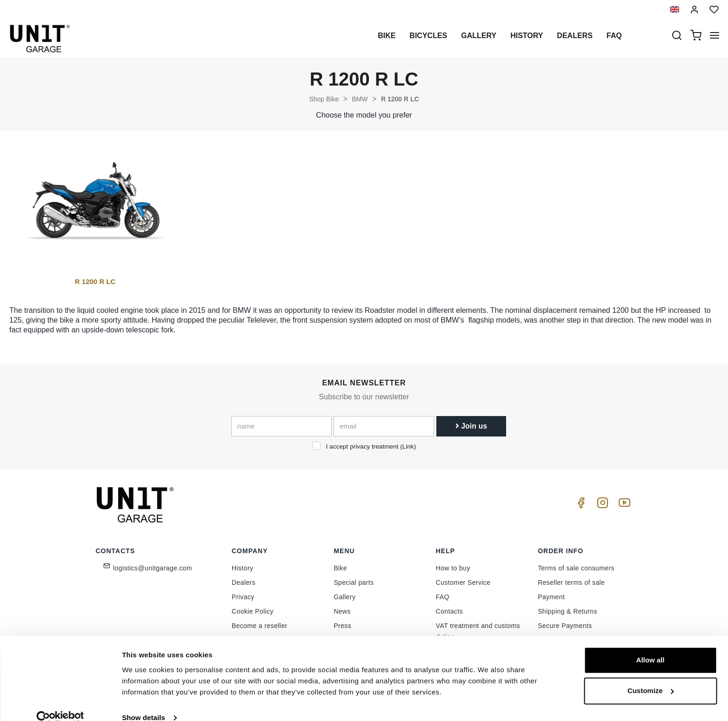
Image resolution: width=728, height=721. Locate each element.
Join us (471, 426)
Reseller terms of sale (571, 582)
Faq (614, 36)
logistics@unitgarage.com (153, 568)
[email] (384, 426)
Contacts (449, 611)
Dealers (574, 36)
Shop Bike (324, 99)
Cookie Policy (253, 611)
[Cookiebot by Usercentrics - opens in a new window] (60, 703)
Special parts (354, 582)
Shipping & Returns (568, 611)
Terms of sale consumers (576, 568)
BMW (360, 99)
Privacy (243, 597)
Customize (651, 676)
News (342, 611)
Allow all (651, 645)
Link (408, 446)
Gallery (479, 36)
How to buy (453, 568)
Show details (144, 703)
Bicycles (428, 36)
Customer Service (463, 582)
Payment (551, 597)
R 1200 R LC (400, 99)
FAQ (443, 597)
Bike (387, 36)
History (527, 36)
